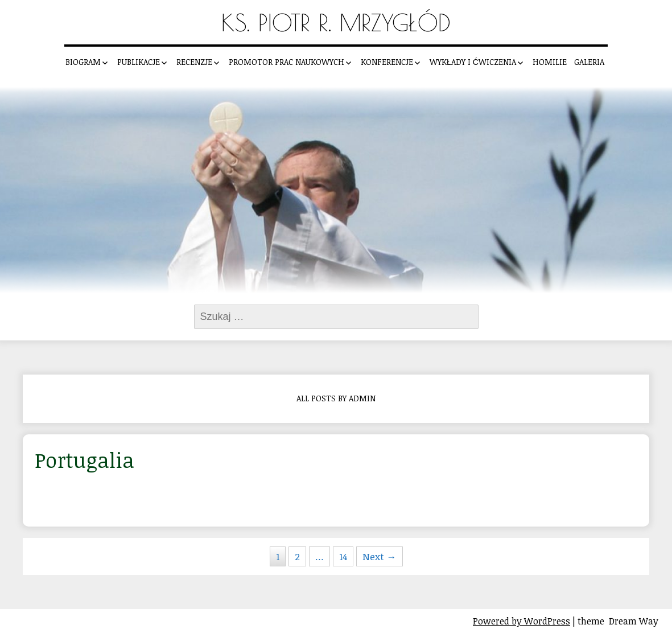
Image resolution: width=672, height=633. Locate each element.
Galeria (589, 62)
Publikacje (139, 62)
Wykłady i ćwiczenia (473, 62)
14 (343, 556)
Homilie (550, 62)
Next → (380, 556)
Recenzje (194, 62)
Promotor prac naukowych (286, 62)
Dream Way (634, 621)
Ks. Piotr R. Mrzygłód (336, 22)
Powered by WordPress (521, 621)
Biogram (83, 62)
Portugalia (84, 461)
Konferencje (387, 62)
